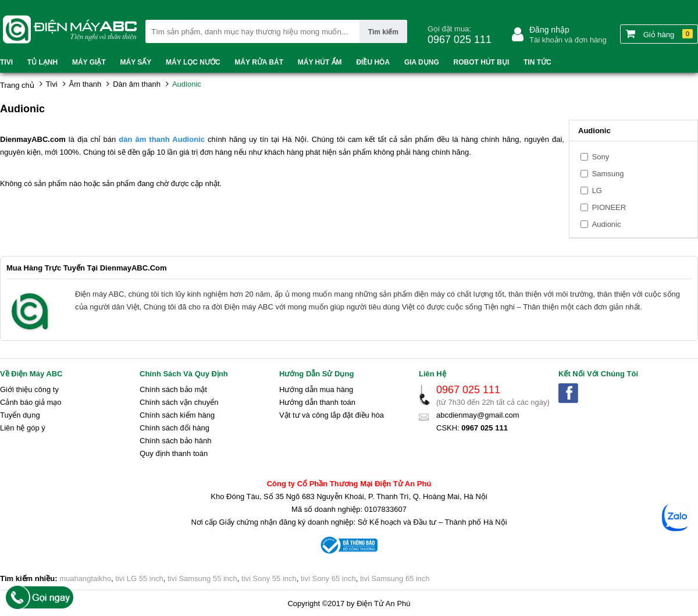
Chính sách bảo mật (173, 389)
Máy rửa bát (259, 62)
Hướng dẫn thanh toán (317, 402)
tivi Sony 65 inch (328, 578)
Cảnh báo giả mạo (31, 402)
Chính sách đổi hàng (174, 428)
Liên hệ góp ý (23, 428)
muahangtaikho (85, 578)
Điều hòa (373, 62)
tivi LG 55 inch (139, 578)
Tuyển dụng (20, 415)
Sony (601, 157)
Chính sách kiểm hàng (177, 415)
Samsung (608, 174)
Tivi (6, 62)
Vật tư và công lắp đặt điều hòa (332, 415)
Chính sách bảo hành (175, 441)
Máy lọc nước (193, 62)
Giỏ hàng (659, 34)
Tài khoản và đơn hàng (568, 40)
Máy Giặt (89, 62)
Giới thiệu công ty (29, 389)
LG (597, 191)
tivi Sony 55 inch (269, 578)
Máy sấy (136, 62)
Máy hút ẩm (320, 62)
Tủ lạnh (42, 62)
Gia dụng (422, 62)
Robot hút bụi (482, 62)
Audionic (607, 224)
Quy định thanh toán (174, 453)
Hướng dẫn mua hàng (316, 389)
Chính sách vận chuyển (179, 402)
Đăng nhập (549, 30)
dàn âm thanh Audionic (162, 139)
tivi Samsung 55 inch (202, 578)
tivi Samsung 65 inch (395, 578)
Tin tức (537, 62)
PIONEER (609, 207)
